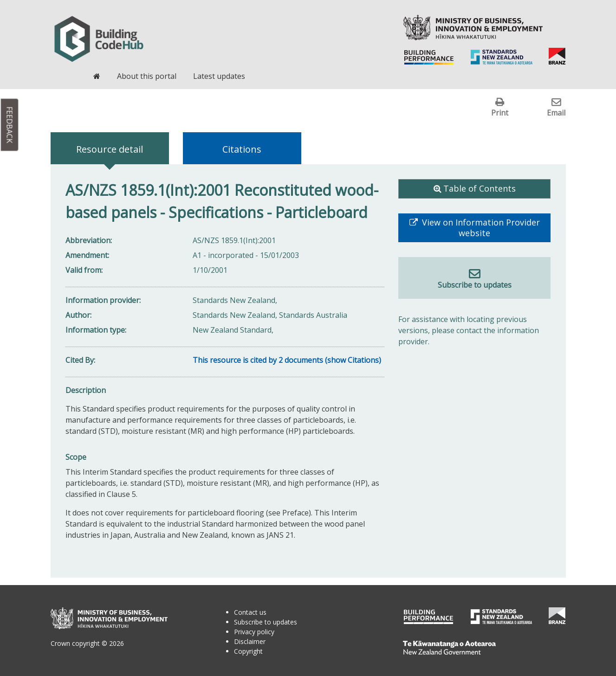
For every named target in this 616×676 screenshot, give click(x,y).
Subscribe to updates (475, 285)
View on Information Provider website (480, 228)
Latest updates (219, 76)
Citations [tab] (242, 149)
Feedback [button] (10, 125)
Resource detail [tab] (110, 149)
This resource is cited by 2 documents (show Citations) (287, 360)
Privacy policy (254, 632)
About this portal (147, 76)
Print (500, 113)
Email (556, 113)
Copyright (248, 651)
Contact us (250, 612)
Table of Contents (480, 188)
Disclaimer (250, 641)
